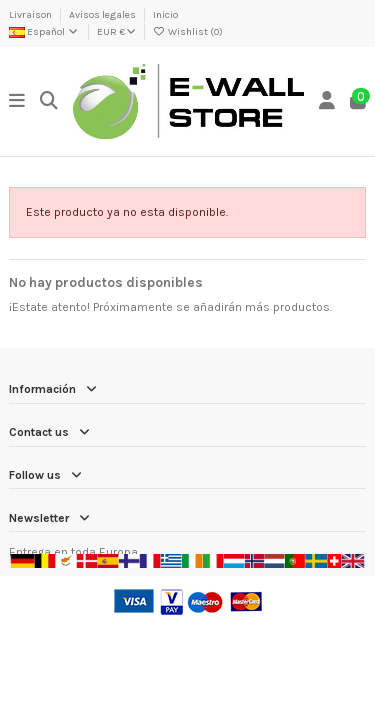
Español (44, 32)
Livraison (31, 15)
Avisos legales (103, 15)
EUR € (116, 32)
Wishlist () (188, 32)
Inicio (165, 15)
